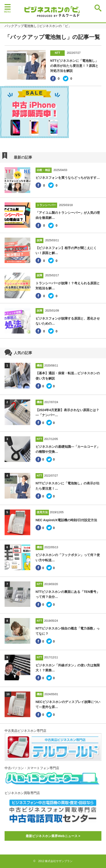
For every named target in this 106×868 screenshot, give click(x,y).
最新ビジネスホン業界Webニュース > (53, 836)
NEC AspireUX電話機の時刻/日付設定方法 (66, 520)
